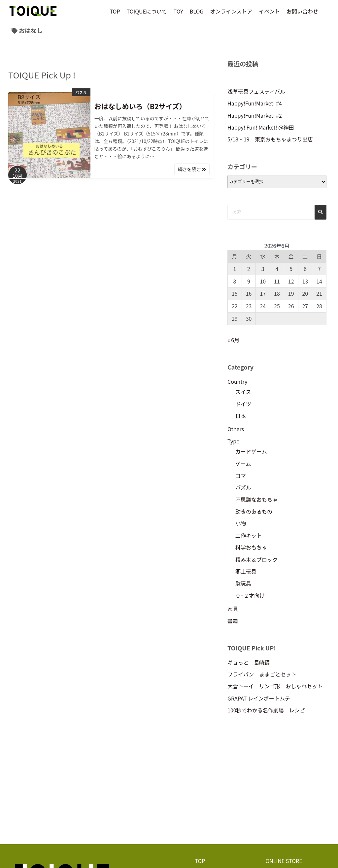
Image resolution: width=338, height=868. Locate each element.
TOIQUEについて (147, 11)
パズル (81, 92)
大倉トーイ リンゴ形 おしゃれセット (275, 686)
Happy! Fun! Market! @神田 (261, 127)
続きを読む (192, 169)
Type (233, 441)
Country (237, 381)
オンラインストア (231, 11)
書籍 (233, 621)
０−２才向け (250, 595)
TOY (178, 11)
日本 (241, 416)
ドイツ (243, 404)
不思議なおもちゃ (256, 499)
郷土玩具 (246, 571)
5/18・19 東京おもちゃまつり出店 (270, 139)
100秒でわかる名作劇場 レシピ (266, 710)
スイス (243, 392)
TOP (115, 11)
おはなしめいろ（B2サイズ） (140, 106)
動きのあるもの (254, 511)
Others (236, 429)
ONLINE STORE (284, 861)
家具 (233, 609)
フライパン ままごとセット (262, 674)
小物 (241, 523)
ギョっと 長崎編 (249, 662)
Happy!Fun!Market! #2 (255, 115)
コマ (241, 475)
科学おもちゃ (251, 547)
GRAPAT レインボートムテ (259, 698)
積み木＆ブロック (256, 559)
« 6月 (233, 340)
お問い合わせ (302, 11)
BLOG (197, 11)
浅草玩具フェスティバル (256, 91)
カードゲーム (251, 451)
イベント (269, 11)
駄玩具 (243, 583)
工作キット (249, 535)
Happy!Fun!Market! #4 (255, 103)
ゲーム (243, 464)
